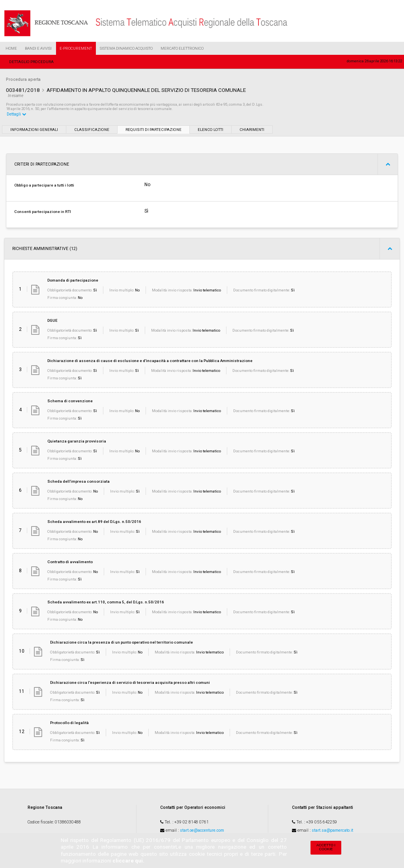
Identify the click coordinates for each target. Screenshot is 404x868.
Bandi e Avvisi (38, 48)
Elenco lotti (210, 130)
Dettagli (17, 114)
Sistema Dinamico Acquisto (126, 48)
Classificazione (92, 130)
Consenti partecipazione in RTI (43, 212)
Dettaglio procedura (31, 62)
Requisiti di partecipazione (153, 130)
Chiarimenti (252, 130)
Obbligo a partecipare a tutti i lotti (44, 185)
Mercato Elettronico (182, 48)
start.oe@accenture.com (202, 830)
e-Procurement (76, 48)
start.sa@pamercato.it (332, 830)
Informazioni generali (34, 130)
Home (11, 48)
